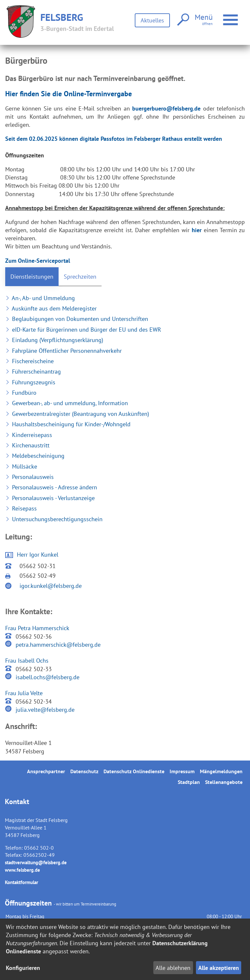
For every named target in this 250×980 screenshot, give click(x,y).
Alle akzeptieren (219, 968)
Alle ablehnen (173, 968)
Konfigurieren (23, 968)
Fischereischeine (29, 361)
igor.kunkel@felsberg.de (51, 586)
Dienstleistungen (32, 277)
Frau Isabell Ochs (27, 661)
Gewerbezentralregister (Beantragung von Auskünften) (77, 414)
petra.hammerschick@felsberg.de (58, 645)
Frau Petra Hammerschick (37, 628)
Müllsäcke (21, 466)
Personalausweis (29, 477)
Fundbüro (21, 393)
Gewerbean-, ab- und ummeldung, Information (67, 403)
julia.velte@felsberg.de (45, 710)
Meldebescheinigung (35, 456)
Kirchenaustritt (27, 445)
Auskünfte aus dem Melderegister (51, 308)
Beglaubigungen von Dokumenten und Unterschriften (77, 319)
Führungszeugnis (30, 382)
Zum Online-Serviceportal (38, 261)
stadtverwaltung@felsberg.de (36, 862)
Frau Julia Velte (24, 693)
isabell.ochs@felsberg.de (48, 677)
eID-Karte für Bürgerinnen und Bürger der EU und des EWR (83, 330)
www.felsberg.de (22, 870)
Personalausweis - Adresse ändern (51, 487)
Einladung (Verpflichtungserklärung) (54, 340)
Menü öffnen (231, 16)
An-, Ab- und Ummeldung (40, 298)
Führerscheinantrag (33, 371)
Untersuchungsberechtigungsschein (54, 519)
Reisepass (21, 508)
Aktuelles (152, 20)
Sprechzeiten (80, 277)
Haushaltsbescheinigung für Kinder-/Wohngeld (68, 424)
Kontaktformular (21, 882)
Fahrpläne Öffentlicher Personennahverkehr (63, 351)
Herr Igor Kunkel (38, 555)
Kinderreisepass (29, 435)
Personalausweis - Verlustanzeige (50, 498)
